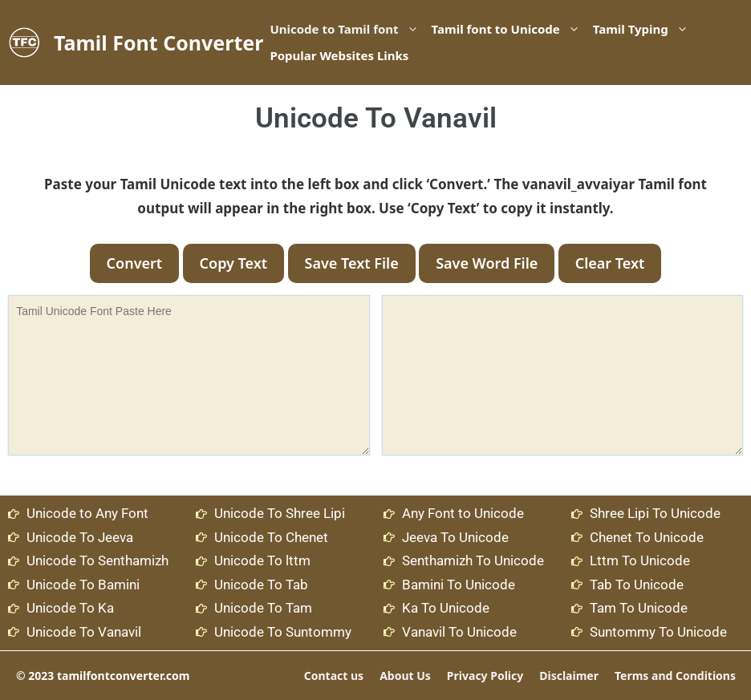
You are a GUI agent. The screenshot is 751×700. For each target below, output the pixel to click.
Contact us (334, 676)
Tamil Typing (644, 29)
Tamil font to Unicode (509, 29)
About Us (405, 676)
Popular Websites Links (339, 55)
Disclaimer (569, 676)
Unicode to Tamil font (347, 29)
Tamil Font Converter (158, 42)
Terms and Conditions (675, 676)
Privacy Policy (485, 676)
